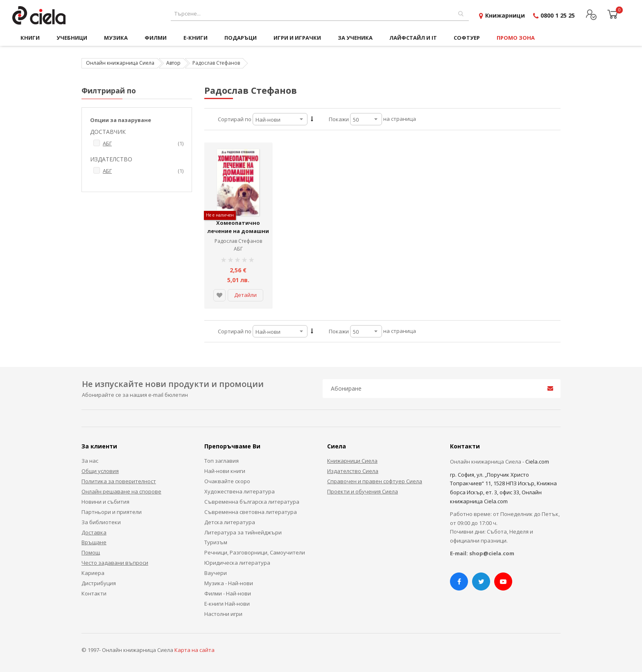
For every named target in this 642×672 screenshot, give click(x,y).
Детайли (245, 295)
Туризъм (216, 542)
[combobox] (320, 14)
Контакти (94, 593)
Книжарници (505, 15)
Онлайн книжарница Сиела (120, 63)
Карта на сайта (194, 650)
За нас (90, 461)
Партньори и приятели (112, 512)
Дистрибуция (99, 583)
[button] (219, 295)
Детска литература (230, 522)
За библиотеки (101, 522)
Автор (173, 63)
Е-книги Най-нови (227, 604)
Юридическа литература (237, 563)
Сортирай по (235, 119)
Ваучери (216, 573)
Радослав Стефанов (238, 241)
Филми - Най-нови (228, 593)
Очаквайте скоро (227, 481)
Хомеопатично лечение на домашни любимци (238, 231)
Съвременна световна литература (251, 512)
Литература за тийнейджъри (243, 532)
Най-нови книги (225, 471)
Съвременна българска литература (252, 502)
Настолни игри (223, 614)
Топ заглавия (222, 461)
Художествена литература (240, 491)
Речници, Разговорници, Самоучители (255, 552)
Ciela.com (537, 462)
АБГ (238, 249)
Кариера (93, 573)
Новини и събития (105, 502)
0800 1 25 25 (558, 15)
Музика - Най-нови (229, 583)
